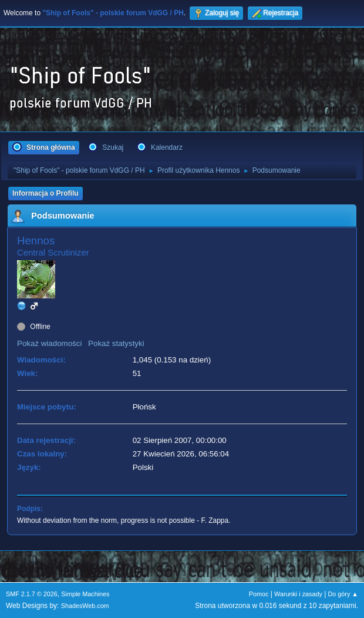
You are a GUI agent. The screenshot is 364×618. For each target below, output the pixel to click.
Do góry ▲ (343, 594)
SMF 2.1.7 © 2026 (32, 594)
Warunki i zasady (298, 594)
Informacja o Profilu (45, 193)
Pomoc (259, 594)
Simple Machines (85, 594)
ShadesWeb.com (85, 606)
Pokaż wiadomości (49, 343)
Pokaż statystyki (116, 343)
